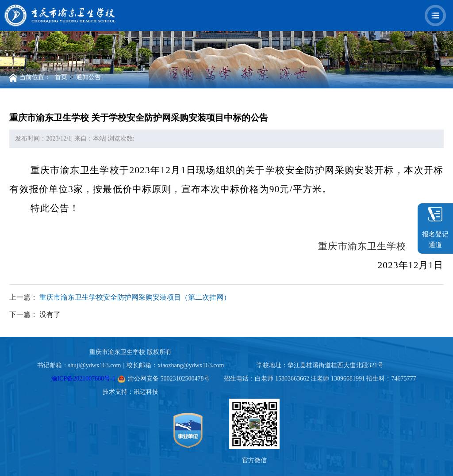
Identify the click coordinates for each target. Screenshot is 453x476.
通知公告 (88, 77)
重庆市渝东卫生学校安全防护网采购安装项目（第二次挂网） (135, 297)
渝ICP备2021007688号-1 (83, 379)
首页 (61, 77)
